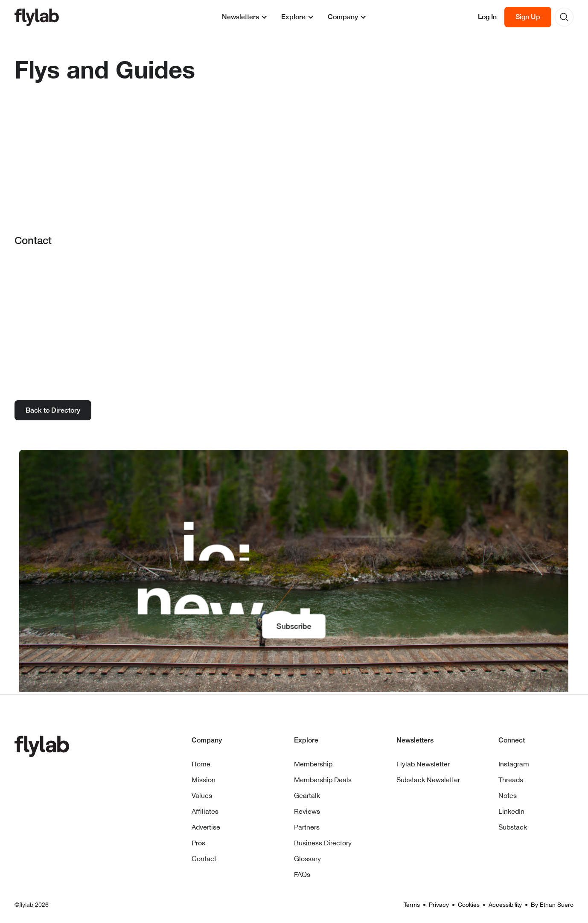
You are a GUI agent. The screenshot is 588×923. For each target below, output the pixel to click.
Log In (487, 17)
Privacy (439, 905)
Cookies (469, 905)
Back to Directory (53, 410)
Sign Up (528, 17)
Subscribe (294, 625)
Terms (412, 905)
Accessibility (505, 905)
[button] (245, 17)
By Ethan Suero (552, 905)
